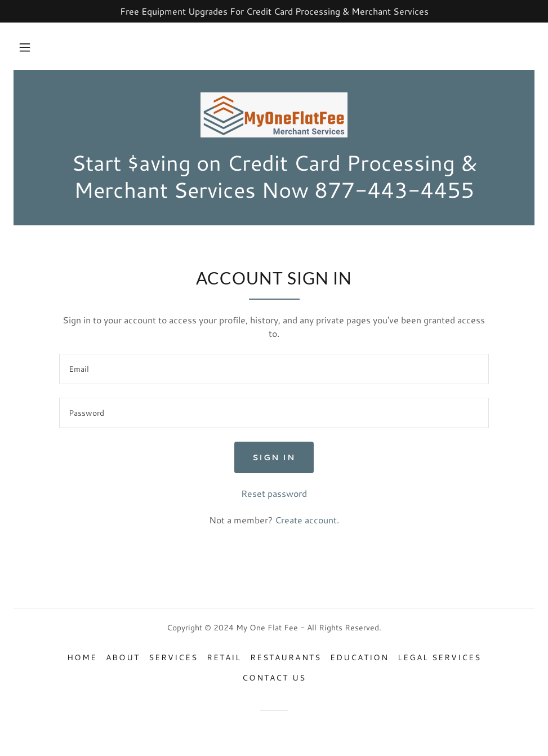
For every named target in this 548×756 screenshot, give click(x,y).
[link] (274, 115)
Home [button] (82, 657)
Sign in (274, 457)
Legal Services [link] (439, 657)
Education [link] (359, 657)
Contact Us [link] (274, 678)
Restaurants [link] (285, 657)
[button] (25, 47)
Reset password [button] (274, 493)
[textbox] (274, 369)
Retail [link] (224, 657)
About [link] (123, 657)
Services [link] (173, 657)
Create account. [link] (307, 520)
